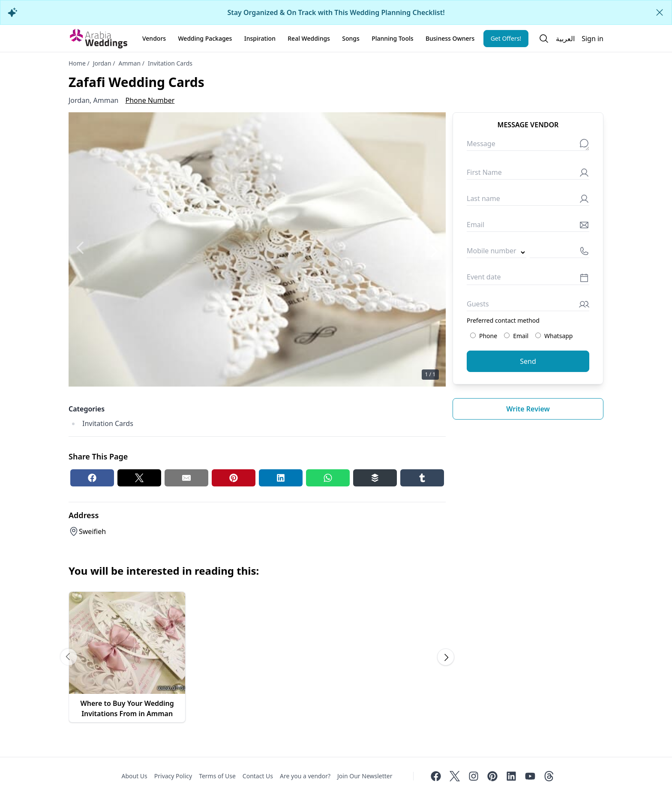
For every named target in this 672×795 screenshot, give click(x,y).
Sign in (592, 39)
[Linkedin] (511, 776)
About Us (134, 776)
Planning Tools (392, 38)
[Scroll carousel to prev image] (69, 657)
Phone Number (150, 100)
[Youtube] (530, 776)
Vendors (154, 38)
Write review (528, 409)
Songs (351, 38)
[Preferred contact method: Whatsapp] (538, 335)
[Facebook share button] (92, 478)
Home (77, 63)
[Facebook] (436, 776)
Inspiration (260, 38)
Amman (129, 63)
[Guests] (528, 306)
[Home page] (99, 39)
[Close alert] (660, 12)
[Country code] (496, 253)
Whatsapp (554, 336)
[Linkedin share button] (281, 478)
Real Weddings (309, 38)
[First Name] (528, 174)
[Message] (528, 145)
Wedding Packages (205, 38)
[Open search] (544, 39)
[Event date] (528, 279)
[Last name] (528, 200)
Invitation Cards (170, 63)
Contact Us (258, 776)
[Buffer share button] (375, 478)
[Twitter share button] (139, 478)
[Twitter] (455, 776)
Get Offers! (506, 38)
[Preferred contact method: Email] (507, 335)
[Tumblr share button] (422, 478)
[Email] (528, 226)
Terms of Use (217, 776)
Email (516, 336)
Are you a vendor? (305, 776)
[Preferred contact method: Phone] (473, 335)
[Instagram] (474, 776)
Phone (484, 336)
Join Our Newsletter (365, 776)
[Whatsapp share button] (328, 478)
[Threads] (549, 776)
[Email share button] (186, 478)
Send (528, 361)
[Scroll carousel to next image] (446, 657)
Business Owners (450, 38)
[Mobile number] (559, 253)
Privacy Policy (173, 776)
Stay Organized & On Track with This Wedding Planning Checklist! (336, 12)
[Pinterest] (492, 776)
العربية (565, 39)
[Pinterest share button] (234, 478)
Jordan (102, 63)
